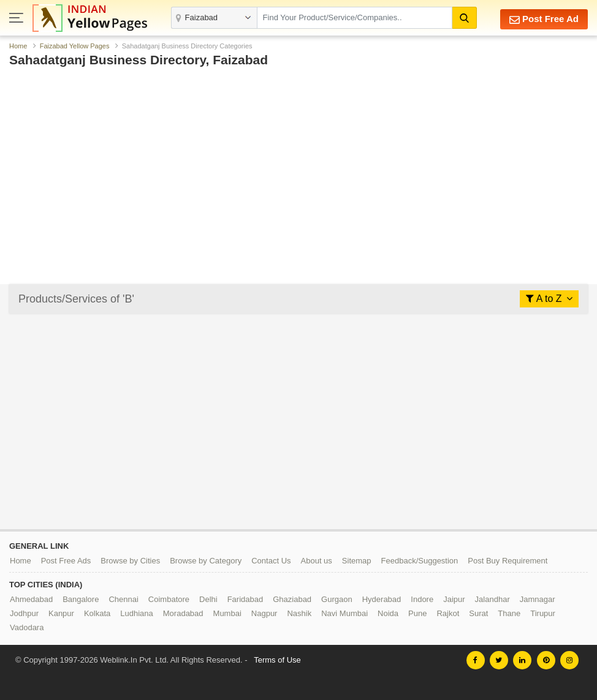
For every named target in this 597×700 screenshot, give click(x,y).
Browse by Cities (130, 561)
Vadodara (27, 627)
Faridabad (245, 599)
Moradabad (183, 613)
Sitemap (357, 561)
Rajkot (448, 613)
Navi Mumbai (344, 613)
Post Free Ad (544, 19)
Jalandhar (492, 599)
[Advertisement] (298, 146)
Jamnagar (538, 599)
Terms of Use (277, 660)
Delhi (208, 599)
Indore (422, 599)
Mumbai (227, 613)
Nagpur (264, 613)
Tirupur (543, 613)
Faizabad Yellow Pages (75, 46)
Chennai (123, 599)
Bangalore (81, 599)
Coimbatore (169, 599)
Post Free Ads (66, 561)
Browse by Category (206, 561)
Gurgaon (337, 599)
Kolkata (97, 613)
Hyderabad (382, 599)
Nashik (299, 613)
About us (317, 561)
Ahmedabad (31, 599)
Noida (388, 613)
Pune (417, 613)
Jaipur (454, 599)
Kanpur (61, 613)
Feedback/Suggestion (420, 561)
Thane (509, 613)
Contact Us (271, 561)
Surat (478, 613)
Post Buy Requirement (508, 561)
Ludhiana (137, 613)
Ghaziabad (292, 599)
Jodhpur (24, 613)
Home (18, 46)
